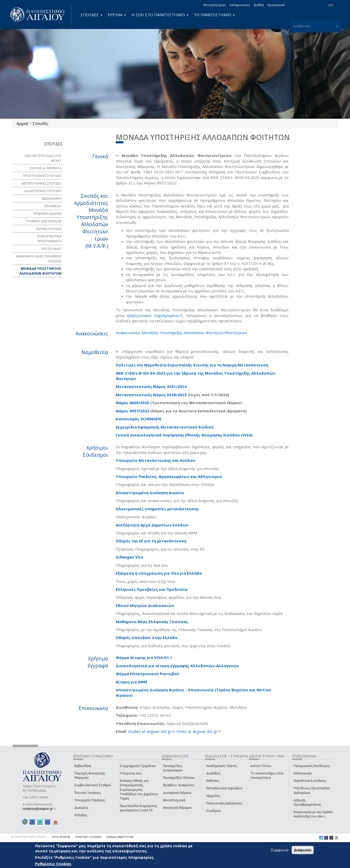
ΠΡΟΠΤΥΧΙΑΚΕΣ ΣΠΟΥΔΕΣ (42, 176)
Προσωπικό (276, 5)
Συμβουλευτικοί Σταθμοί (93, 785)
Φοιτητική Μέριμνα (177, 808)
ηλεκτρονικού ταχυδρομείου (155, 315)
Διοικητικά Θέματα (177, 793)
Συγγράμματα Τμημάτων (138, 766)
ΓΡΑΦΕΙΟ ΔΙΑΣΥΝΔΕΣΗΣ (44, 221)
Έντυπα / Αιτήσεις (88, 793)
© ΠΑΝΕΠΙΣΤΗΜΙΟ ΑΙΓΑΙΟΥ (29, 837)
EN (331, 5)
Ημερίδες (213, 796)
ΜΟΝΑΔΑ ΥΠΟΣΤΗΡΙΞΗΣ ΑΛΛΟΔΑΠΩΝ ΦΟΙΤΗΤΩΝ (40, 271)
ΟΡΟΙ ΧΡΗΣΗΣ (61, 837)
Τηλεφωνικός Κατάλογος (312, 766)
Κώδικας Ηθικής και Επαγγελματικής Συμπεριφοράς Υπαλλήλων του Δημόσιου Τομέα (139, 790)
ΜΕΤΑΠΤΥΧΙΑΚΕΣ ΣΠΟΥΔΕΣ (41, 183)
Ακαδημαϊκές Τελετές (222, 766)
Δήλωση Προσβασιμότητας (307, 802)
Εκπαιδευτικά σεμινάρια (224, 788)
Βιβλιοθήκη (83, 766)
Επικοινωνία (303, 773)
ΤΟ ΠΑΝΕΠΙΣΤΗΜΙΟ (214, 15)
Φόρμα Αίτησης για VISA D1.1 (144, 657)
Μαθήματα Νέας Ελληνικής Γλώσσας (152, 622)
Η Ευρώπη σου (131, 773)
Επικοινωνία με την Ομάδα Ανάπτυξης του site (313, 814)
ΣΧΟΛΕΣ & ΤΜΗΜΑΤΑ (46, 168)
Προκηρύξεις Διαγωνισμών (173, 768)
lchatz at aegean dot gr (199, 731)
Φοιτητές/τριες (215, 5)
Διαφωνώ (303, 850)
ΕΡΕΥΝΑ (117, 15)
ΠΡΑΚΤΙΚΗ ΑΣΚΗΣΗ (47, 214)
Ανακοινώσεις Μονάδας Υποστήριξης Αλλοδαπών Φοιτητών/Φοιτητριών (181, 333)
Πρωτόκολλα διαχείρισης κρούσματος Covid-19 (139, 808)
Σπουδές (40, 123)
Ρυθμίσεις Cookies (53, 864)
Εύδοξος (81, 815)
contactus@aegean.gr (39, 809)
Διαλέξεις (213, 773)
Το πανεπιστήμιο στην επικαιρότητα (267, 775)
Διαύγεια (81, 808)
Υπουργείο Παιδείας (90, 800)
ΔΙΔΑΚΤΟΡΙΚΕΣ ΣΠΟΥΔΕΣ (43, 191)
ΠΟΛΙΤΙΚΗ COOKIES (88, 837)
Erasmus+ (53, 206)
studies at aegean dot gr (151, 731)
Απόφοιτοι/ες (240, 5)
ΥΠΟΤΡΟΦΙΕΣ (51, 249)
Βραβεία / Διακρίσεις (179, 785)
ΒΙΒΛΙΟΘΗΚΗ (52, 198)
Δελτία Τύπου (261, 766)
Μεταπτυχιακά (174, 800)
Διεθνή (259, 5)
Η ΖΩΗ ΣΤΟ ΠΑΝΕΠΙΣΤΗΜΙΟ (160, 15)
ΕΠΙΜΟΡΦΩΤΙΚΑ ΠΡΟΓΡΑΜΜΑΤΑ (49, 239)
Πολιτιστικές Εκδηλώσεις (224, 803)
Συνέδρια (213, 811)
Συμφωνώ (280, 850)
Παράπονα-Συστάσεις (310, 781)
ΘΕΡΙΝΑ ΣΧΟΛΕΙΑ (49, 229)
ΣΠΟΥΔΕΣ (91, 15)
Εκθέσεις (213, 781)
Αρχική (22, 123)
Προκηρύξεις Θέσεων (179, 778)
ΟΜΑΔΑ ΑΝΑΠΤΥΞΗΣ (120, 837)
